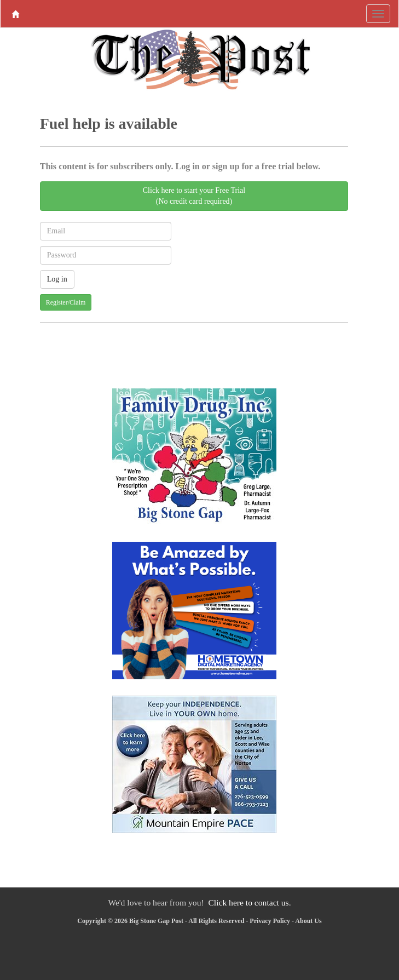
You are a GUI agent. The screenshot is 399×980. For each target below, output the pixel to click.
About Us (308, 921)
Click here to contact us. (249, 902)
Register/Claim (66, 302)
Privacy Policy (270, 921)
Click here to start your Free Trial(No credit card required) (194, 196)
